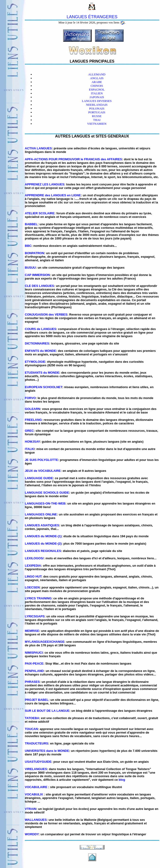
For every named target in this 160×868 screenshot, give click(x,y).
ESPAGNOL (97, 90)
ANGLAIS (97, 78)
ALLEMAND (97, 74)
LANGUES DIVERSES (97, 101)
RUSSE (97, 116)
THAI (97, 120)
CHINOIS (97, 86)
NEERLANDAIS (97, 105)
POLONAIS (97, 108)
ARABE (97, 82)
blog (122, 780)
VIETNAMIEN (97, 124)
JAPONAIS (97, 97)
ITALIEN (97, 93)
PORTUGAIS (97, 112)
